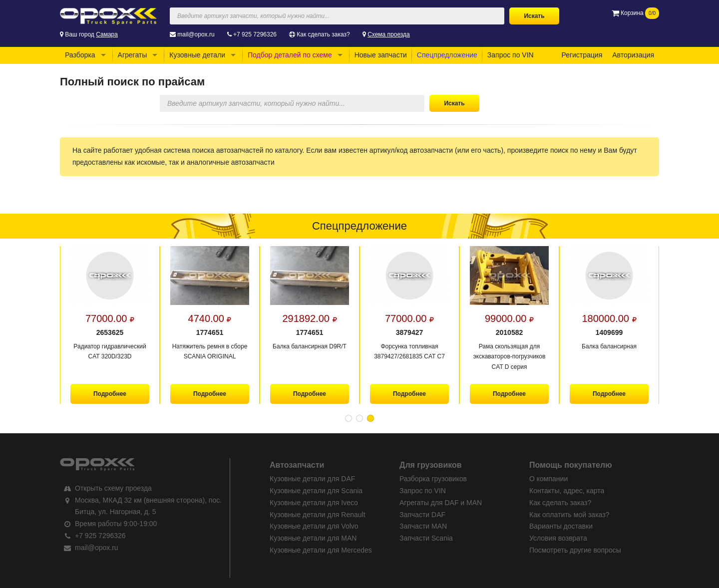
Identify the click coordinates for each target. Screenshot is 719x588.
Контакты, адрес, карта (567, 491)
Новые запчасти (381, 55)
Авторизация (633, 55)
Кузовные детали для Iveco (314, 503)
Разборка (80, 55)
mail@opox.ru (196, 34)
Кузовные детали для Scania (316, 491)
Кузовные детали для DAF (312, 479)
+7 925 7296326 (255, 34)
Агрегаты (133, 55)
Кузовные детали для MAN (313, 538)
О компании (548, 479)
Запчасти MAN (423, 526)
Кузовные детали (197, 55)
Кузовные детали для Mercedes (321, 550)
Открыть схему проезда (113, 488)
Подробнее (110, 394)
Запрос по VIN (511, 55)
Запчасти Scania (426, 538)
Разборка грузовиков (433, 479)
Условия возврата (558, 538)
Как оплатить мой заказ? (569, 515)
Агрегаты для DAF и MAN (441, 503)
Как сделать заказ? (323, 34)
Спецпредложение (447, 55)
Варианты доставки (561, 526)
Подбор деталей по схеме (290, 55)
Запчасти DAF (422, 515)
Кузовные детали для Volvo (314, 526)
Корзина (635, 13)
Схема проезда (389, 34)
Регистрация (582, 55)
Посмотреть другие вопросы (575, 550)
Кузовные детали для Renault (318, 515)
